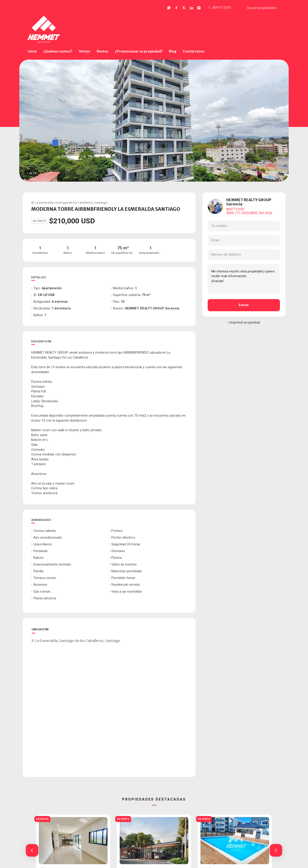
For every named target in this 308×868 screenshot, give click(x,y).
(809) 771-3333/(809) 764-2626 (249, 213)
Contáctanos (194, 51)
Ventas (85, 51)
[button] (32, 850)
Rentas (103, 51)
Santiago (101, 202)
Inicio (32, 51)
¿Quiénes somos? (58, 51)
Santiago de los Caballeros (74, 202)
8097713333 (235, 209)
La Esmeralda (44, 202)
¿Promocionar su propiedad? (139, 51)
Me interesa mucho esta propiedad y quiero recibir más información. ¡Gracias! (244, 279)
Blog (173, 51)
